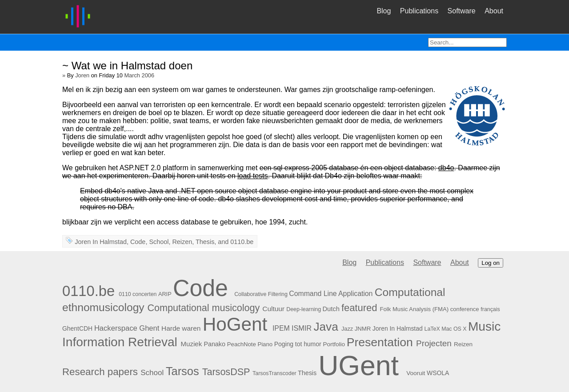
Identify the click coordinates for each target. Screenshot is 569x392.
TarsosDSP (226, 372)
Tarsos (182, 371)
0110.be (242, 242)
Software (462, 11)
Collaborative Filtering (261, 294)
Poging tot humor (298, 344)
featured (359, 308)
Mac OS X (454, 329)
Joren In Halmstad (101, 242)
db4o (446, 168)
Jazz (347, 329)
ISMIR (302, 328)
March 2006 (139, 75)
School (159, 242)
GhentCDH (77, 328)
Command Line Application (331, 294)
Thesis (205, 242)
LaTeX (432, 329)
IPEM (281, 328)
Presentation (380, 342)
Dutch (331, 309)
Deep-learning (304, 309)
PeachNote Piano (250, 344)
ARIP (165, 294)
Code (138, 242)
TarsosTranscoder (274, 373)
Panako (214, 344)
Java (326, 327)
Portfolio (334, 344)
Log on (491, 263)
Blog (384, 11)
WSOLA (438, 373)
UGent (359, 365)
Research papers (100, 372)
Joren (82, 75)
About (494, 11)
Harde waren (181, 328)
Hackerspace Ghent (127, 328)
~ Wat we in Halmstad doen (127, 66)
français (490, 309)
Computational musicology (204, 308)
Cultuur (273, 309)
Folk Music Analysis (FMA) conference (429, 309)
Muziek (192, 344)
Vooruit (416, 373)
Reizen (182, 242)
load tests (252, 176)
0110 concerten (138, 294)
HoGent (235, 324)
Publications (419, 11)
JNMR (363, 329)
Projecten (434, 343)
